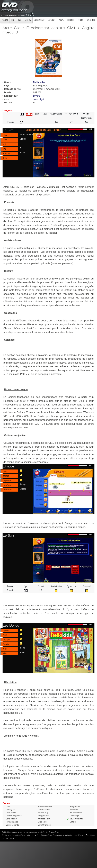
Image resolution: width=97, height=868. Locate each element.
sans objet (39, 99)
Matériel (70, 20)
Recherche (91, 20)
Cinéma (28, 20)
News (61, 20)
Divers (37, 96)
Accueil (5, 20)
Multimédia (39, 82)
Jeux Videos (39, 20)
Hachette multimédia (26, 134)
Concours (52, 20)
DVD (19, 20)
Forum (80, 20)
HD (13, 20)
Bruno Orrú (46, 835)
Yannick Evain (19, 835)
